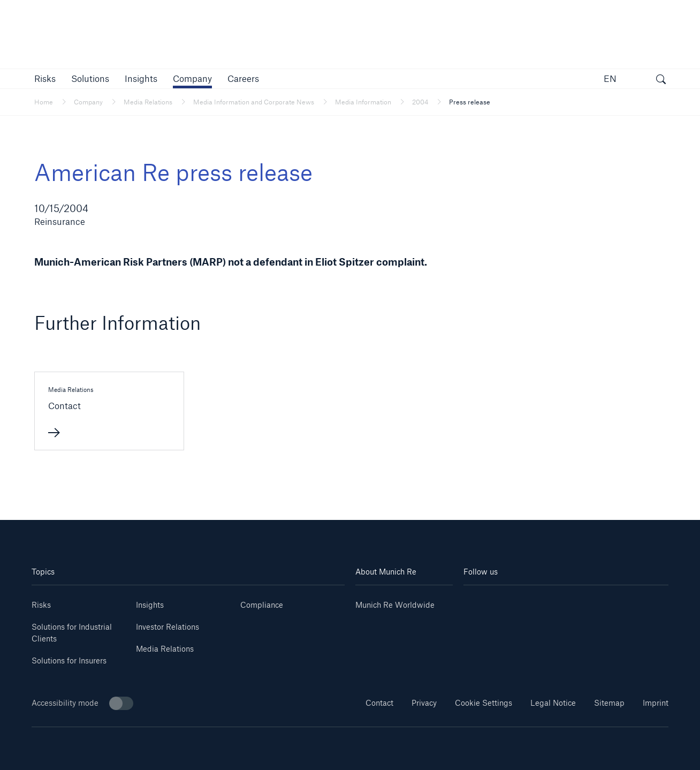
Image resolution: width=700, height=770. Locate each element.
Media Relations (165, 649)
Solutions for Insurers (69, 660)
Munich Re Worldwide (395, 605)
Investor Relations (168, 627)
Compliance (262, 605)
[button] (45, 78)
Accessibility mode (82, 703)
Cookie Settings (484, 703)
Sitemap (609, 703)
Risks (41, 605)
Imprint (656, 703)
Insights (150, 605)
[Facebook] (583, 601)
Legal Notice (553, 703)
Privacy (424, 703)
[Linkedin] (481, 601)
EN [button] (610, 78)
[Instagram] (549, 601)
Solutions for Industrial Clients (72, 633)
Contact (379, 703)
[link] (141, 78)
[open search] (661, 80)
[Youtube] (515, 601)
